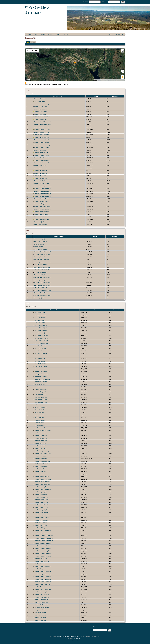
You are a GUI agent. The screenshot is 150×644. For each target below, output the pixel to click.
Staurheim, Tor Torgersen (41, 288)
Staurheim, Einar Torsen (41, 471)
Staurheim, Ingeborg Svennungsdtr (43, 145)
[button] (75, 63)
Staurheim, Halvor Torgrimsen (41, 137)
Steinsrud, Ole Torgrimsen (41, 224)
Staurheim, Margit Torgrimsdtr (41, 158)
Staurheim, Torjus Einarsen (41, 214)
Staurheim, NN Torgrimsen (41, 173)
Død (95, 236)
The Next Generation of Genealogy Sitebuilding (68, 636)
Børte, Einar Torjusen (40, 312)
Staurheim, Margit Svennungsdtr (42, 155)
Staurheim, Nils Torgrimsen (41, 168)
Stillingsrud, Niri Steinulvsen (42, 607)
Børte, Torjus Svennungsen (41, 242)
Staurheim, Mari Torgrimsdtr (41, 165)
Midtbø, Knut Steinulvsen (41, 407)
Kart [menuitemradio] (28, 51)
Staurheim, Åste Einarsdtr (40, 109)
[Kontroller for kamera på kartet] (123, 71)
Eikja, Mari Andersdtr (39, 244)
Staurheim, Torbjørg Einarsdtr (41, 204)
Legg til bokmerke (119, 34)
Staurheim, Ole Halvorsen (40, 178)
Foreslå (33, 42)
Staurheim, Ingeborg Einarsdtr (42, 140)
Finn (51, 35)
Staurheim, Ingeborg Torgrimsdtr (42, 148)
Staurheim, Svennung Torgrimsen (42, 189)
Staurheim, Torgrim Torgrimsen (42, 212)
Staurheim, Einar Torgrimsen (41, 249)
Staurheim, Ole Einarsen (40, 176)
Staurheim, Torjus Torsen (40, 222)
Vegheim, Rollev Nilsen (40, 618)
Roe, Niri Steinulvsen (40, 420)
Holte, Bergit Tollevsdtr (40, 395)
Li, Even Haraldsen (39, 405)
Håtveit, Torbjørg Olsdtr (40, 392)
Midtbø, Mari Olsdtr (39, 410)
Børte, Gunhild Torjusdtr (41, 315)
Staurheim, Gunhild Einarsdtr (41, 119)
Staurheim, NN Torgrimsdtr (41, 171)
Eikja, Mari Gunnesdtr (40, 364)
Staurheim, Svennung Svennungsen (43, 186)
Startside (29, 2)
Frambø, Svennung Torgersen (42, 379)
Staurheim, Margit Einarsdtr (41, 153)
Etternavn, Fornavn (59, 96)
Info (67, 35)
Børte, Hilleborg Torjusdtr (41, 325)
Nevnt (94, 310)
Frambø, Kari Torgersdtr (41, 377)
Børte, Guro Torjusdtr (39, 99)
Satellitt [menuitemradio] (35, 51)
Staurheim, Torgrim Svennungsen (42, 209)
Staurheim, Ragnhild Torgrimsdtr (42, 183)
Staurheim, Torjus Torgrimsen (41, 219)
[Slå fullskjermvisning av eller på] (123, 51)
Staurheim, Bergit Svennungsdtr (43, 451)
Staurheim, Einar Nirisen (40, 114)
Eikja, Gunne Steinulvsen (41, 353)
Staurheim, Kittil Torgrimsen (41, 150)
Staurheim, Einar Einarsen (41, 112)
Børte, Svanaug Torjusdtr (40, 101)
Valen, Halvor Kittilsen (40, 613)
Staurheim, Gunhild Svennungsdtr (42, 122)
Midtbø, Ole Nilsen (39, 247)
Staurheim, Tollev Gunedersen (42, 201)
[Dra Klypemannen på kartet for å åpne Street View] (123, 77)
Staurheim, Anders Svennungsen (42, 104)
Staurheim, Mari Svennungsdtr (42, 163)
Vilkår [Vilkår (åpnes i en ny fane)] (124, 80)
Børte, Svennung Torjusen (41, 239)
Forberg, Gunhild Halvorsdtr (42, 371)
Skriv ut (110, 34)
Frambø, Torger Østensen (41, 382)
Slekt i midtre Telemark (37, 10)
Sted (28, 42)
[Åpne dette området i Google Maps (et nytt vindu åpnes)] (28, 79)
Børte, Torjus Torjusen (40, 348)
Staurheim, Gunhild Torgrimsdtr (42, 127)
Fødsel (96, 96)
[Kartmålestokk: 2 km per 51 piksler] (118, 80)
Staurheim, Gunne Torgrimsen (42, 135)
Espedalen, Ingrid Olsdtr (41, 366)
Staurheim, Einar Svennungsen (42, 117)
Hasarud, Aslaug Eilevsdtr (41, 389)
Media (59, 35)
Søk (36, 35)
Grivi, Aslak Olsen (39, 387)
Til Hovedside (75, 641)
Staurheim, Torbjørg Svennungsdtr (43, 207)
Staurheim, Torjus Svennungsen (42, 217)
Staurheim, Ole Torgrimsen (41, 181)
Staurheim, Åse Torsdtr (40, 443)
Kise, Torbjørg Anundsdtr (41, 397)
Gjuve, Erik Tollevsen (40, 384)
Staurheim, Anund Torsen (40, 107)
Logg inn (43, 35)
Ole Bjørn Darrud (78, 639)
